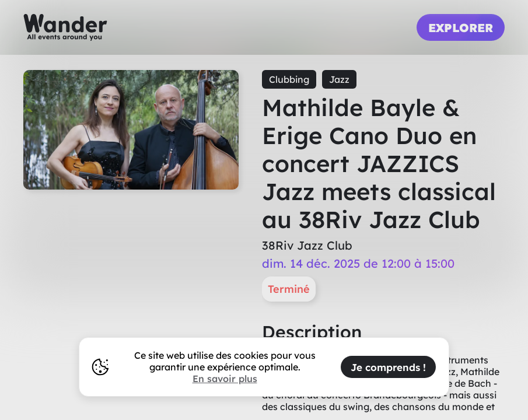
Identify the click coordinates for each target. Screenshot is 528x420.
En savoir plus (225, 379)
